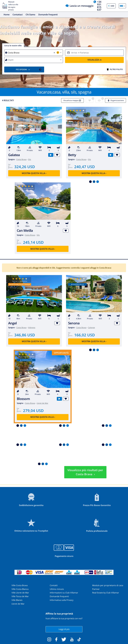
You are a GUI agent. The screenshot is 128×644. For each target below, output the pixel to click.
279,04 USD (33, 411)
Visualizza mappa (72, 100)
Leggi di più (64, 629)
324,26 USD (25, 167)
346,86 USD (25, 335)
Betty (72, 155)
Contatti (54, 585)
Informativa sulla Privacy (62, 600)
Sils (30, 159)
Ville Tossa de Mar (20, 596)
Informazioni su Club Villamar (64, 593)
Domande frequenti (48, 15)
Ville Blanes (17, 600)
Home (7, 15)
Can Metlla (25, 231)
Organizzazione (115, 100)
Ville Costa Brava (20, 585)
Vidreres (32, 327)
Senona (74, 323)
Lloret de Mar (42, 403)
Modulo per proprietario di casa (108, 585)
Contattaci (18, 15)
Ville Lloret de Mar (20, 593)
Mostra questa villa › (34, 173)
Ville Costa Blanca (20, 589)
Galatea (14, 155)
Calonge (91, 327)
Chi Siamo (30, 15)
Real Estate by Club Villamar (106, 593)
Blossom (23, 399)
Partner (96, 589)
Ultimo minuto (57, 589)
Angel (12, 323)
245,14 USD (33, 242)
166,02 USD (85, 335)
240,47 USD (85, 167)
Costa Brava (21, 159)
